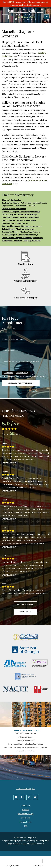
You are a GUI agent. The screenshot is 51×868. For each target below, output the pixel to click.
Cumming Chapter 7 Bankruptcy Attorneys (20, 217)
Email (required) (9, 350)
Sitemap (26, 810)
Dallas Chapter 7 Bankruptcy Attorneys (19, 220)
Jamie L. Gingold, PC (25, 10)
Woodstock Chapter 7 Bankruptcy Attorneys (21, 240)
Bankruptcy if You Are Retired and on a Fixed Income (24, 203)
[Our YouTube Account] (35, 797)
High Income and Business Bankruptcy (19, 206)
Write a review (25, 612)
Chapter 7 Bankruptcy (11, 200)
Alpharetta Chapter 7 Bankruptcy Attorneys (21, 212)
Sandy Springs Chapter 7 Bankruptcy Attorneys (22, 238)
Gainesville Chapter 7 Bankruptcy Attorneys (21, 232)
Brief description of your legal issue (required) (21, 361)
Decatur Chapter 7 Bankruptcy (15, 223)
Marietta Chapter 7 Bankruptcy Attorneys (20, 235)
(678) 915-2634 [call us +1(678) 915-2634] (13, 865)
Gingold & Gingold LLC (16, 844)
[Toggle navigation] (5, 17)
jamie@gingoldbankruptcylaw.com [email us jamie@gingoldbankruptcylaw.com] (28, 744)
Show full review (9, 463)
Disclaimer (8, 373)
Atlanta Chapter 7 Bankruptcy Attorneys (19, 214)
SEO (26, 826)
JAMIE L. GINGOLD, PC (25, 789)
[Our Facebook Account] (16, 797)
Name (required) (9, 329)
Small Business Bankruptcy (14, 209)
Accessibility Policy (26, 814)
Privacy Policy (22, 373)
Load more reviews (25, 605)
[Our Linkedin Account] (22, 797)
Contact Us (38, 865)
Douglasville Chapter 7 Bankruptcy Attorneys (22, 226)
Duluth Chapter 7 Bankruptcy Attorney (19, 229)
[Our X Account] (29, 797)
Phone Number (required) (13, 339)
